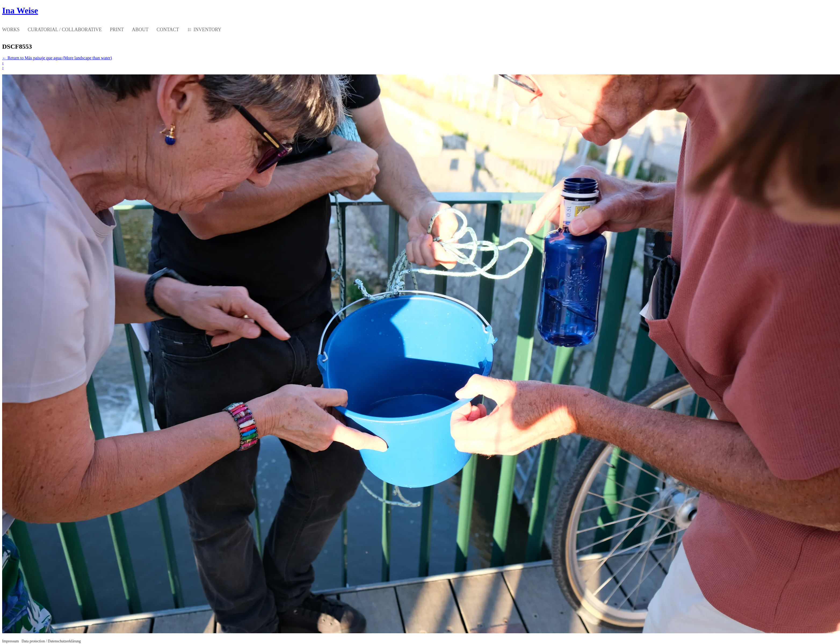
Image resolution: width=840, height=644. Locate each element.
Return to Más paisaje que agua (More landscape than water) (57, 58)
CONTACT (168, 30)
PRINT (117, 30)
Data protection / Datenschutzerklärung (51, 641)
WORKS (11, 30)
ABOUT (140, 30)
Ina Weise (20, 10)
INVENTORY (208, 30)
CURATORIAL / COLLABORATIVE (65, 30)
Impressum (10, 641)
